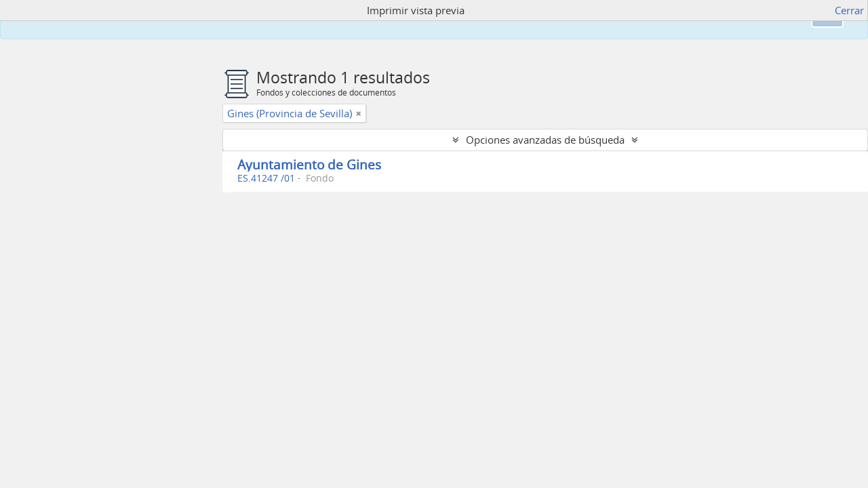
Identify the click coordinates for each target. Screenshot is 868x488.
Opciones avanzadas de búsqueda (545, 140)
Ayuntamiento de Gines (309, 164)
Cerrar (849, 10)
